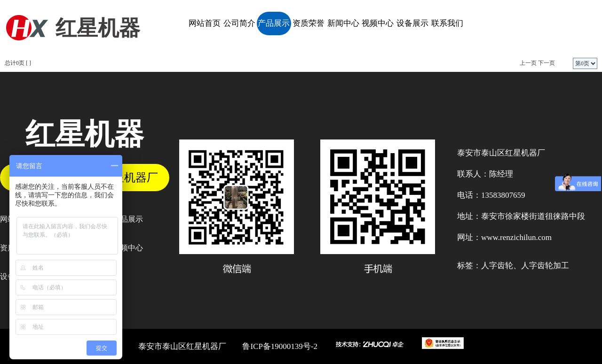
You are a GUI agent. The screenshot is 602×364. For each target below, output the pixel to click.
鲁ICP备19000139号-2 (280, 346)
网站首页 (205, 23)
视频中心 (378, 23)
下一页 (547, 63)
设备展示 (412, 23)
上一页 (528, 63)
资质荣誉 (309, 23)
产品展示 (274, 23)
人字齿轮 (497, 266)
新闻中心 (343, 23)
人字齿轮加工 (545, 266)
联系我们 (447, 23)
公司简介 (239, 23)
